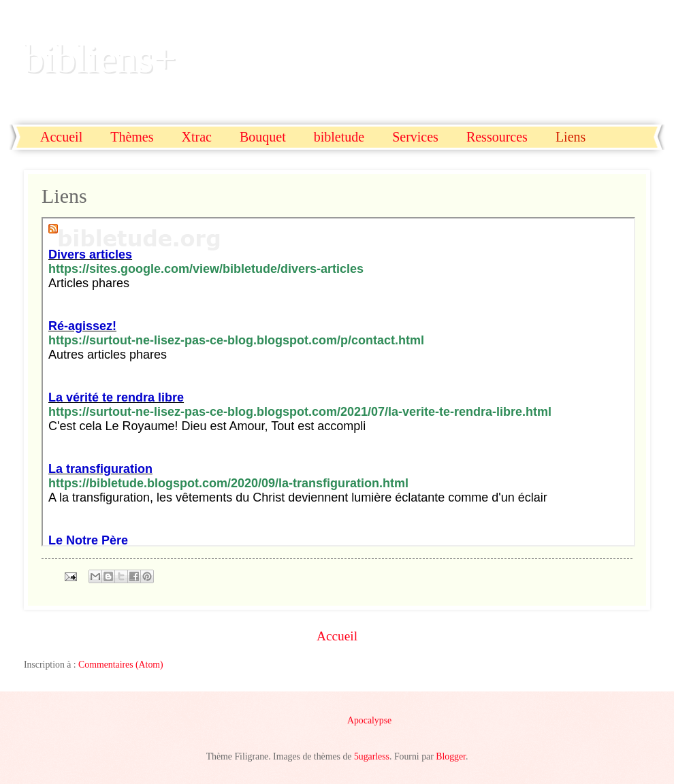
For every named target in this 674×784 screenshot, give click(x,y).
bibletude (339, 137)
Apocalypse (369, 720)
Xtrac (197, 137)
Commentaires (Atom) (121, 665)
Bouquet (263, 137)
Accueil (61, 137)
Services (415, 137)
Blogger (451, 756)
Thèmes (132, 137)
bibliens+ (100, 59)
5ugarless (372, 756)
